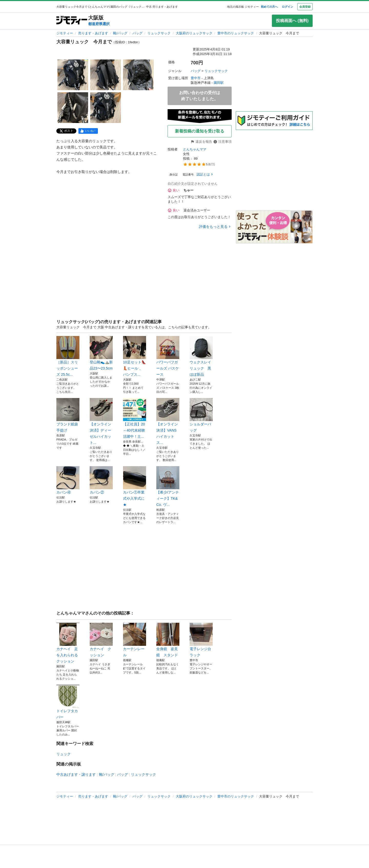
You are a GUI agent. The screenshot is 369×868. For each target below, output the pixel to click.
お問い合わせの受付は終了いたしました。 (200, 96)
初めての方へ (269, 7)
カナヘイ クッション (101, 640)
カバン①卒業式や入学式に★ (135, 486)
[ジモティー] (72, 21)
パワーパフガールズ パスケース (168, 356)
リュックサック (159, 33)
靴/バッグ (120, 33)
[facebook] (88, 131)
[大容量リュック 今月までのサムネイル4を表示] (73, 108)
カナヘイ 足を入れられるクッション (68, 643)
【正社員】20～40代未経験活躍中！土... (135, 418)
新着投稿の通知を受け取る (200, 131)
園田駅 (219, 83)
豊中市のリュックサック (236, 33)
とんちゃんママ (195, 149)
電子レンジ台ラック (201, 640)
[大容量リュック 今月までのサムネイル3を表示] (138, 75)
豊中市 (196, 78)
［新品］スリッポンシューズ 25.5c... (68, 356)
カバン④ (68, 480)
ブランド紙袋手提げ (68, 415)
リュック (64, 754)
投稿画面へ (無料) (292, 21)
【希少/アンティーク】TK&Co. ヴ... (168, 486)
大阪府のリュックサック (194, 33)
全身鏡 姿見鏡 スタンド (168, 640)
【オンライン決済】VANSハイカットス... (168, 421)
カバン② (101, 480)
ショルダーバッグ (201, 415)
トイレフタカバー (68, 702)
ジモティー (65, 33)
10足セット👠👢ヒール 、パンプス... (135, 356)
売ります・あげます (93, 33)
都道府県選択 (99, 24)
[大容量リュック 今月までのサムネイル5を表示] (106, 108)
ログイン (288, 7)
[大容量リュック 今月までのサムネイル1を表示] (73, 75)
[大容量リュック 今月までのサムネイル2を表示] (106, 75)
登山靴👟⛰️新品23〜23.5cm (101, 353)
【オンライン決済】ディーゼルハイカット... (101, 421)
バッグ (137, 33)
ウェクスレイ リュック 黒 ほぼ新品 (201, 356)
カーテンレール (135, 640)
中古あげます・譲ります (76, 774)
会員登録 (305, 7)
